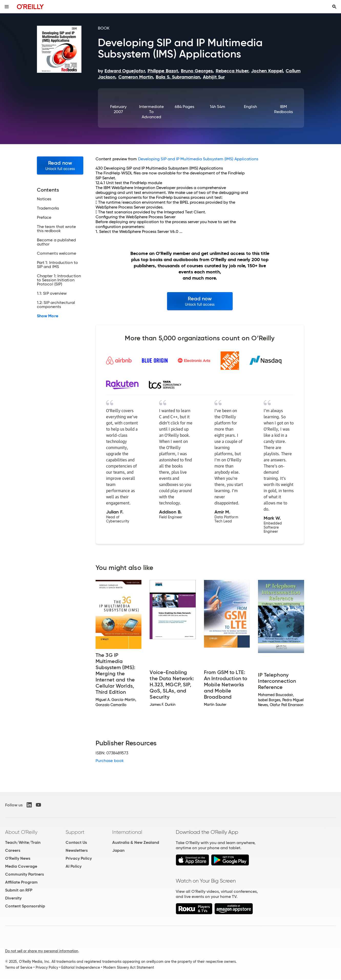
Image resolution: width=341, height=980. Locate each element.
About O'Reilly (21, 832)
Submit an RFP (19, 890)
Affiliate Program (21, 882)
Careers (13, 850)
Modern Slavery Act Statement (129, 967)
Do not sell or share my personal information (42, 951)
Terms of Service (19, 967)
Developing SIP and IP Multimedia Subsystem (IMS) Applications (198, 159)
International (127, 832)
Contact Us (76, 842)
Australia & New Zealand (136, 842)
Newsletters (77, 850)
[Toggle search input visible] (334, 7)
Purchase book (110, 761)
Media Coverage (21, 866)
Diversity (13, 898)
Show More (48, 316)
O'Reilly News (18, 858)
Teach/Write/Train (23, 842)
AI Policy (74, 866)
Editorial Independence (81, 967)
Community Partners (24, 874)
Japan (118, 850)
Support (75, 832)
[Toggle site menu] (7, 7)
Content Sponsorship (25, 906)
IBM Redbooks (284, 109)
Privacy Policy (79, 858)
